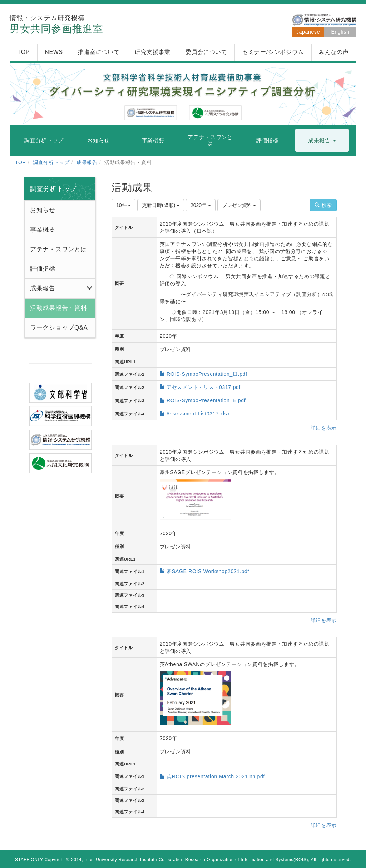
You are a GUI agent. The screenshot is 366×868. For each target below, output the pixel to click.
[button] (322, 141)
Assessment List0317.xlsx (198, 414)
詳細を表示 (324, 428)
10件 (123, 205)
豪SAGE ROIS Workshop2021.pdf (208, 571)
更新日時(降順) (161, 205)
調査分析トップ (51, 162)
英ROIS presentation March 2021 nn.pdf (216, 776)
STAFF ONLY (29, 860)
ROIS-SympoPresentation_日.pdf (207, 374)
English (340, 32)
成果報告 (87, 162)
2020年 (201, 205)
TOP (21, 162)
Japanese (308, 32)
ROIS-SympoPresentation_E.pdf (206, 400)
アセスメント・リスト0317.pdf (204, 387)
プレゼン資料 (239, 205)
